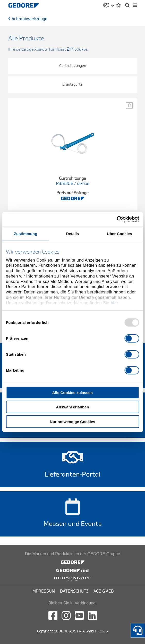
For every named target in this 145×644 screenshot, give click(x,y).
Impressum (43, 591)
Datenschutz (74, 591)
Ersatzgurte (72, 84)
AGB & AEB (104, 591)
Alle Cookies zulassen (73, 392)
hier (115, 303)
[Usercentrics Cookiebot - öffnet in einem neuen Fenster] (117, 219)
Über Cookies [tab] (120, 233)
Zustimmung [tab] (26, 233)
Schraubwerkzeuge (29, 19)
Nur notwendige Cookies (73, 421)
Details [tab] (73, 233)
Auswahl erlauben (72, 407)
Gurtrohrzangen (73, 66)
